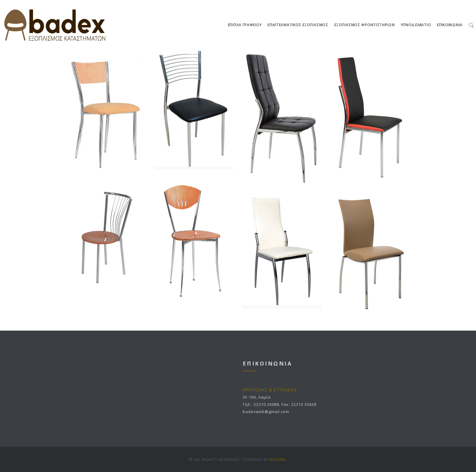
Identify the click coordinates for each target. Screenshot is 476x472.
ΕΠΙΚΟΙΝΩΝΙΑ (450, 25)
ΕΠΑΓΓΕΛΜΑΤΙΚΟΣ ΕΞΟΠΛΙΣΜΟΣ (298, 25)
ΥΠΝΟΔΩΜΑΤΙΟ (416, 25)
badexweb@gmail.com (266, 412)
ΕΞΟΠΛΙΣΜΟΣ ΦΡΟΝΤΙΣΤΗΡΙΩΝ (365, 25)
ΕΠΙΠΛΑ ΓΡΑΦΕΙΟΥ (245, 25)
